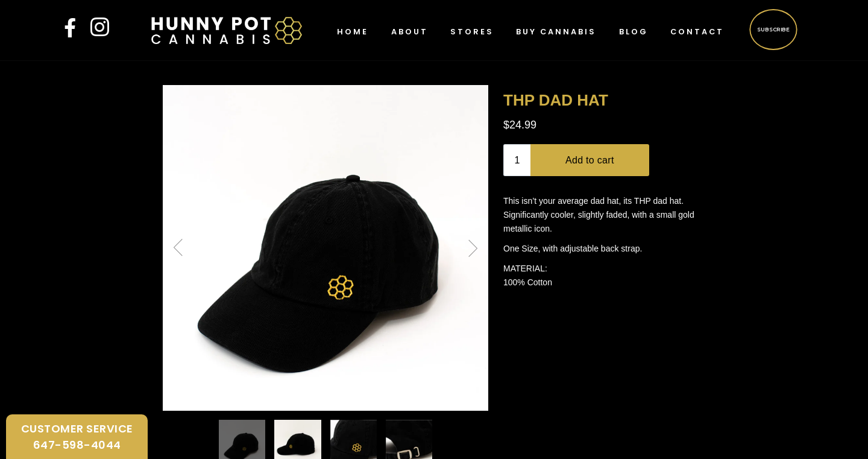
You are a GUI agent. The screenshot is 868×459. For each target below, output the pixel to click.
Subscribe (773, 29)
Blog (634, 32)
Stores (472, 32)
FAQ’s (217, 438)
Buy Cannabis (556, 32)
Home (353, 32)
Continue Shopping (434, 325)
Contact (697, 32)
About (410, 32)
